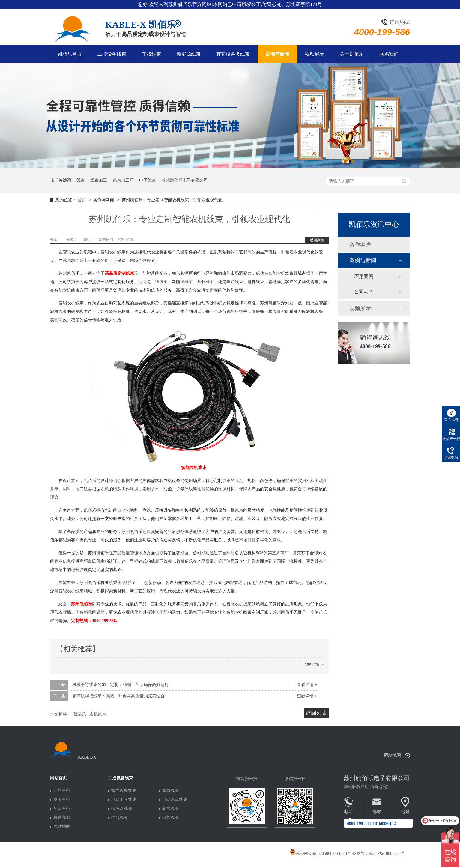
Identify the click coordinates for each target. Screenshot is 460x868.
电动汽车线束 (175, 800)
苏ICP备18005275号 (387, 853)
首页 (82, 200)
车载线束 (151, 54)
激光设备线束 (124, 791)
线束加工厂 (123, 180)
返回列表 (317, 240)
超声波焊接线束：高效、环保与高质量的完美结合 (118, 696)
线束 (81, 180)
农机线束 (98, 714)
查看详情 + (307, 685)
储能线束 (171, 818)
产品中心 (62, 791)
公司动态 (364, 292)
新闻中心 (62, 809)
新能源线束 (189, 54)
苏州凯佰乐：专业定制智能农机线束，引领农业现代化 (172, 200)
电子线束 (148, 180)
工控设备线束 (112, 54)
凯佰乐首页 (70, 54)
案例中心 (62, 800)
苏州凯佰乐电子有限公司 (185, 180)
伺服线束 (120, 818)
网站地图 (393, 755)
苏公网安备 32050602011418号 (320, 853)
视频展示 (315, 54)
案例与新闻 (277, 54)
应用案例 (364, 276)
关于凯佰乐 (352, 54)
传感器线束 (122, 809)
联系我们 (389, 54)
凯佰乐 (80, 714)
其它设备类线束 (233, 54)
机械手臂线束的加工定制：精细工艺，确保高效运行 (121, 685)
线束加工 (99, 180)
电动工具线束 (124, 800)
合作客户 (360, 245)
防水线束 (171, 809)
